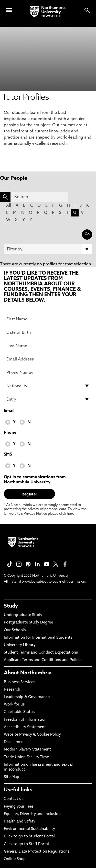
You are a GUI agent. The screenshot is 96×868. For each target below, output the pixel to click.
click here (67, 514)
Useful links (18, 790)
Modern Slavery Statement (27, 750)
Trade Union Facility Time (26, 757)
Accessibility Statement (25, 727)
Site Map (12, 777)
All (9, 206)
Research (12, 690)
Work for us (14, 705)
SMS (8, 455)
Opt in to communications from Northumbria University (35, 480)
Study (11, 606)
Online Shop (15, 859)
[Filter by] (48, 249)
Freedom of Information (25, 720)
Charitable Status (19, 712)
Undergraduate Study (23, 615)
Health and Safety (20, 822)
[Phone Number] (48, 373)
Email (9, 411)
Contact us (14, 799)
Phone (10, 433)
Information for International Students (38, 638)
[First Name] (48, 319)
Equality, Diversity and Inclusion (32, 814)
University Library (20, 645)
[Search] (39, 197)
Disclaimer (13, 742)
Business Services (19, 682)
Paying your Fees (19, 807)
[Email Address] (48, 359)
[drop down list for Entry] (48, 399)
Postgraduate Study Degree (28, 623)
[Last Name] (48, 346)
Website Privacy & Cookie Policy (32, 735)
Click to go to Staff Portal (26, 844)
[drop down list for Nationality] (48, 386)
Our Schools (15, 630)
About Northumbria (28, 673)
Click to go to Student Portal (29, 837)
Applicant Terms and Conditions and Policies (44, 660)
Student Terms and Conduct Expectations (41, 653)
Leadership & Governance (27, 697)
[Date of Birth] (48, 332)
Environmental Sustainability (29, 829)
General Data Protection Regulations (37, 852)
